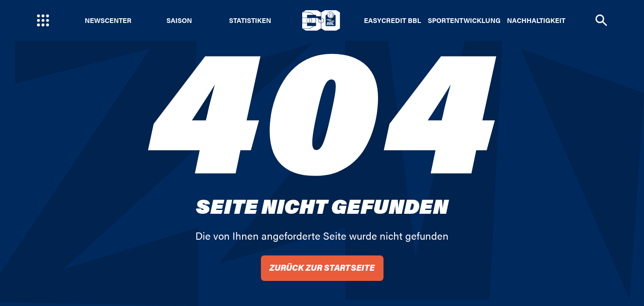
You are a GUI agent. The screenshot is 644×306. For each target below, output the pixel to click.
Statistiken (250, 20)
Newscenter (108, 20)
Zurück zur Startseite (322, 267)
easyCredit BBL (392, 20)
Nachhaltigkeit (536, 20)
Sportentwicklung (464, 20)
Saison (179, 20)
